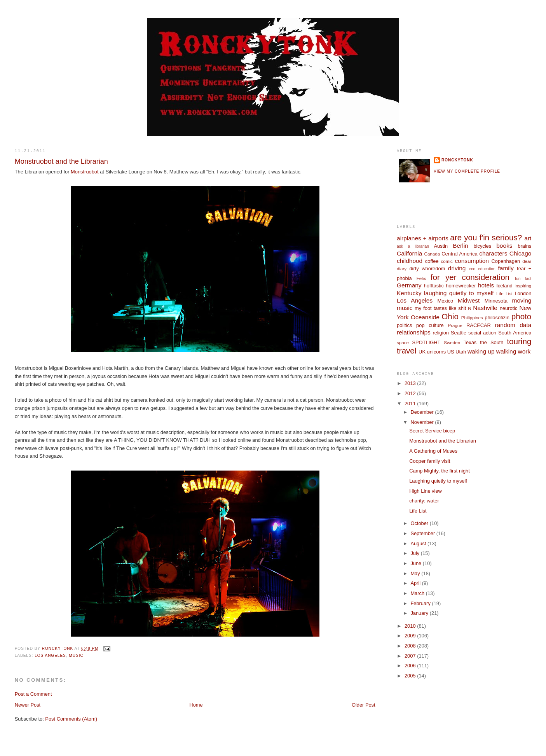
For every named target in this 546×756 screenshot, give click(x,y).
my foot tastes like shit (440, 308)
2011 (411, 403)
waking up (481, 351)
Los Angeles (50, 655)
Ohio (450, 316)
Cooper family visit (430, 461)
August (419, 543)
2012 (411, 393)
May (416, 573)
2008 (411, 646)
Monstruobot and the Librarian (443, 441)
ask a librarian (413, 246)
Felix (421, 278)
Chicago (521, 253)
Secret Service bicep (432, 431)
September (423, 533)
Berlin (460, 246)
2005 (411, 676)
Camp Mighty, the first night (440, 471)
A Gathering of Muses (433, 451)
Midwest (469, 300)
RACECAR (479, 325)
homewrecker (461, 286)
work (524, 351)
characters (493, 253)
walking (506, 351)
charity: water (424, 501)
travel (406, 351)
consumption (472, 261)
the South (492, 342)
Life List (504, 294)
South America (515, 333)
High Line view (426, 491)
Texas (470, 342)
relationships (414, 332)
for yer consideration (470, 277)
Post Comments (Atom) (71, 719)
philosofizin (497, 318)
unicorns (437, 352)
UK (422, 352)
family (506, 268)
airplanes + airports (423, 238)
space (403, 343)
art (528, 238)
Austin (441, 246)
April (416, 583)
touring (519, 341)
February (421, 603)
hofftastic (434, 286)
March (418, 593)
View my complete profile (467, 171)
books (504, 246)
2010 (411, 626)
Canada (432, 254)
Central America (459, 254)
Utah (461, 352)
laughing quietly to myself (459, 293)
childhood (410, 261)
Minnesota (496, 301)
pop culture (430, 325)
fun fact (523, 279)
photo (522, 316)
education (487, 269)
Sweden (452, 343)
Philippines (472, 318)
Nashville (485, 308)
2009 (411, 636)
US (451, 352)
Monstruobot (85, 172)
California (409, 253)
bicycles (482, 246)
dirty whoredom (427, 269)
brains (524, 246)
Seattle (459, 333)
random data (513, 325)
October (420, 523)
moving (522, 300)
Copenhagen (506, 261)
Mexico (445, 301)
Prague (455, 325)
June (416, 563)
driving (457, 268)
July (415, 553)
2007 (411, 656)
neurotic (509, 308)
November (423, 422)
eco (472, 269)
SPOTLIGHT (427, 342)
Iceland (504, 286)
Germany (409, 285)
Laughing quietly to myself (438, 481)
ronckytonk (457, 160)
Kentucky (409, 293)
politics (404, 325)
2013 (411, 383)
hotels (486, 285)
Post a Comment (33, 694)
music (76, 655)
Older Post (364, 705)
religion (440, 333)
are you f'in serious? (486, 237)
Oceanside (425, 317)
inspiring (523, 286)
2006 (411, 666)
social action (482, 333)
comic (447, 261)
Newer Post (28, 705)
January (420, 613)
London (523, 293)
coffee (432, 261)
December (423, 412)
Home (196, 705)
